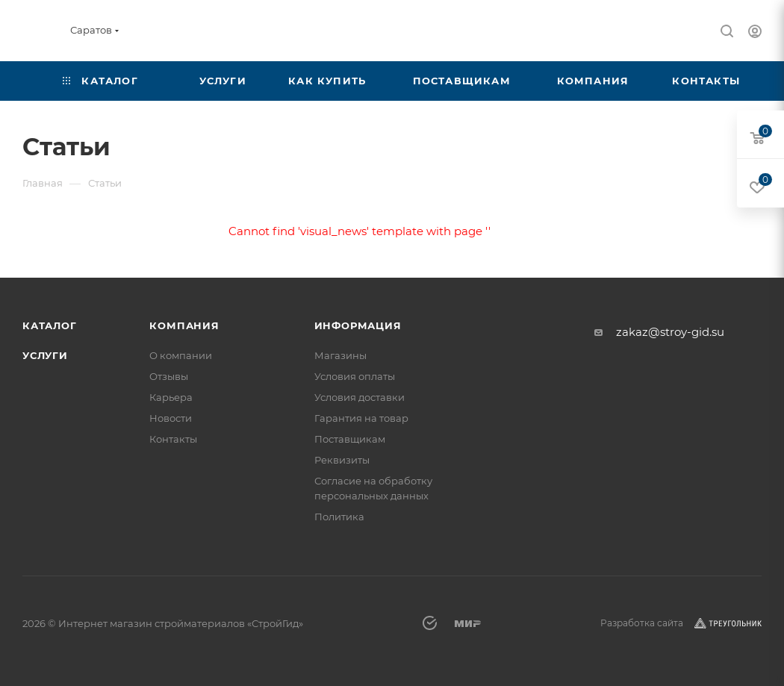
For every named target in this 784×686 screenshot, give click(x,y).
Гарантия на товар (361, 418)
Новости (171, 418)
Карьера (171, 397)
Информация (358, 325)
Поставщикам (350, 439)
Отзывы (169, 376)
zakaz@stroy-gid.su (670, 332)
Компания (184, 325)
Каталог (50, 325)
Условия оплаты (355, 376)
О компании (181, 355)
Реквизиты (342, 460)
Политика (339, 517)
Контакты (173, 439)
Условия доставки (360, 397)
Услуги (45, 355)
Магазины (340, 355)
